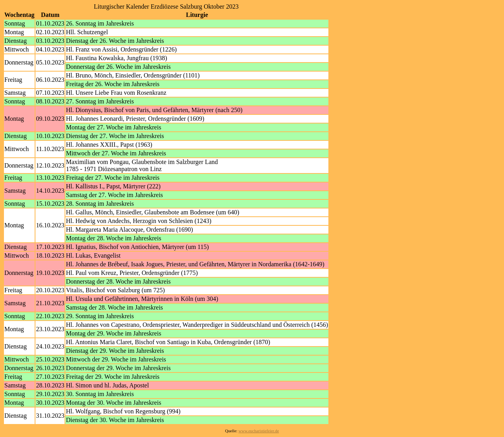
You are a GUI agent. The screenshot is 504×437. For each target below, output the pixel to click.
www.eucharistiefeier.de (259, 431)
